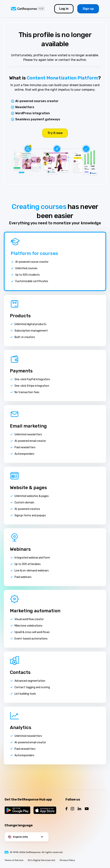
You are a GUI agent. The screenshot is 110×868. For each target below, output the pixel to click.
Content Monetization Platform (62, 78)
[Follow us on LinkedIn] (79, 809)
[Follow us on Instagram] (72, 809)
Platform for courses (34, 253)
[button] (27, 837)
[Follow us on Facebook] (67, 809)
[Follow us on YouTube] (87, 809)
